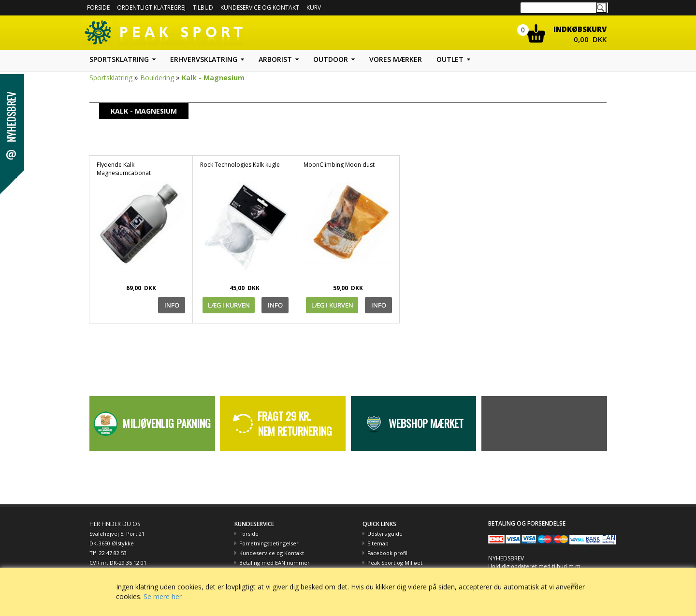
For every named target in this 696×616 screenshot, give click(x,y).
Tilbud (203, 7)
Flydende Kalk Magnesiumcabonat (124, 169)
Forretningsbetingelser (269, 543)
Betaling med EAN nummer (275, 563)
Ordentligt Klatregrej (151, 7)
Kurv (314, 7)
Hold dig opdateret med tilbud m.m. (535, 566)
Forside (98, 7)
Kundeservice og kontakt (260, 7)
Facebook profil (387, 553)
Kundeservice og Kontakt (272, 553)
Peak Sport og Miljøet (395, 563)
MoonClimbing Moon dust (339, 165)
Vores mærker (396, 59)
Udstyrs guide (385, 534)
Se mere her (163, 596)
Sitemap (378, 543)
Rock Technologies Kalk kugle (240, 165)
